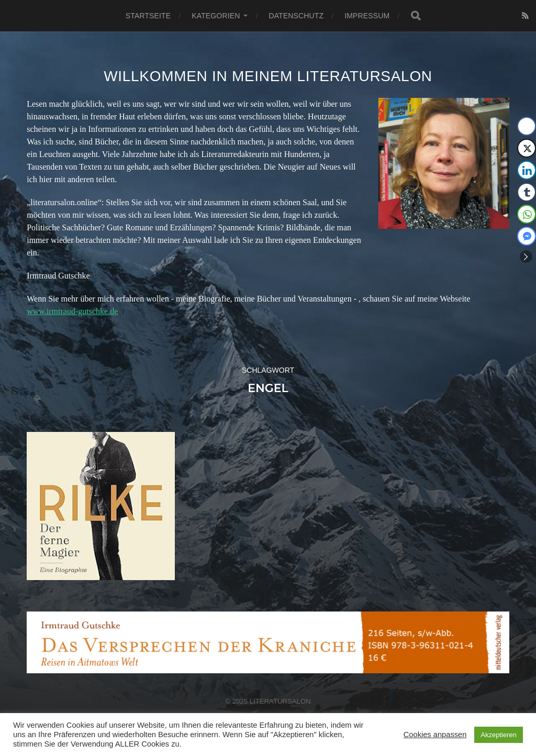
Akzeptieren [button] (499, 735)
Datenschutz (296, 16)
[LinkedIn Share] (527, 170)
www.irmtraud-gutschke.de (72, 311)
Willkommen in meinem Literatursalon (268, 76)
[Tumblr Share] (527, 192)
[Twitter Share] (527, 148)
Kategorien (216, 16)
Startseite (148, 16)
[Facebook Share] (527, 126)
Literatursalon (280, 701)
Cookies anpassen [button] (435, 735)
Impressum (367, 16)
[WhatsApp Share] (527, 214)
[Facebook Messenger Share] (527, 236)
